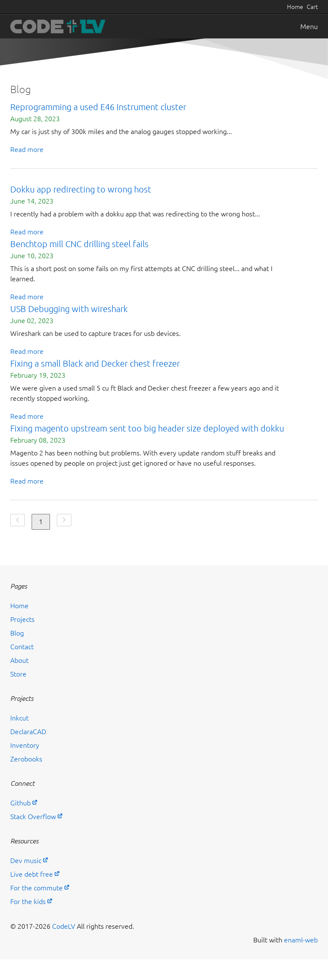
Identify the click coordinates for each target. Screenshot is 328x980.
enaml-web (301, 940)
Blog (17, 633)
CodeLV (64, 926)
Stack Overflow (33, 817)
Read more (27, 149)
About (19, 660)
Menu (309, 26)
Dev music (26, 860)
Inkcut (19, 718)
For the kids (28, 901)
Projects (22, 619)
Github (20, 803)
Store (18, 674)
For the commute (37, 888)
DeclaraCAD (28, 732)
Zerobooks (26, 759)
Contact (22, 647)
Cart (312, 7)
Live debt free (32, 874)
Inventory (25, 745)
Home (295, 7)
